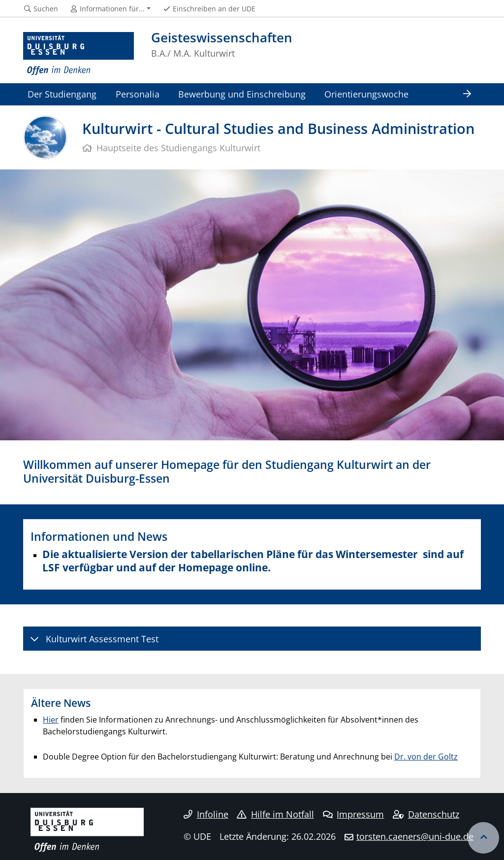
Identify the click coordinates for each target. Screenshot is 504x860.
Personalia (138, 94)
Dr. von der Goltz (426, 757)
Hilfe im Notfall (275, 814)
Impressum (354, 814)
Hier (51, 720)
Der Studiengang (62, 94)
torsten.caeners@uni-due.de (415, 836)
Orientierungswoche (366, 94)
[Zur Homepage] (79, 54)
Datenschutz (426, 814)
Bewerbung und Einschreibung (242, 94)
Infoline (206, 814)
